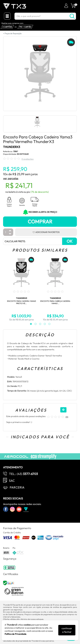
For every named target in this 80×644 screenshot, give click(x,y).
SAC (12, 481)
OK (70, 241)
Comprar (40, 222)
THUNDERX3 (12, 147)
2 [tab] (34, 324)
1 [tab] (29, 324)
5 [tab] (48, 324)
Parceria (17, 487)
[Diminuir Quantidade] (10, 234)
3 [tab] (39, 324)
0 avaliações (28, 159)
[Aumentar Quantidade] (10, 231)
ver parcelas (11, 178)
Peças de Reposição (13, 33)
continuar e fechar (67, 630)
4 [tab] (43, 324)
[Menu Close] (7, 16)
